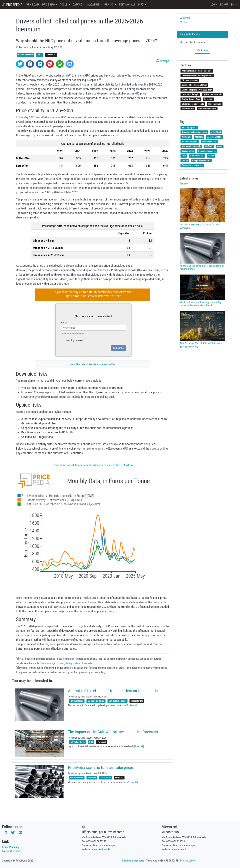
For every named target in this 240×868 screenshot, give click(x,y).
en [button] (233, 5)
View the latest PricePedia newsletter (92, 364)
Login (214, 5)
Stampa (163, 61)
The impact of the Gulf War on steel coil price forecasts (113, 732)
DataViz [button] (78, 5)
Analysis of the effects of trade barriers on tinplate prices (115, 691)
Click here (202, 50)
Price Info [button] (49, 5)
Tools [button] (64, 5)
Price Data (33, 5)
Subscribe (118, 348)
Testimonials (127, 5)
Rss (183, 22)
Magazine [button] (93, 5)
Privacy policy (187, 861)
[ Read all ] (133, 705)
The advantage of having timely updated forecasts (66, 663)
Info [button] (141, 5)
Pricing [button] (109, 5)
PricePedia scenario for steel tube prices (101, 768)
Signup (224, 5)
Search (185, 18)
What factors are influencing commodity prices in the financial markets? (201, 304)
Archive (184, 184)
